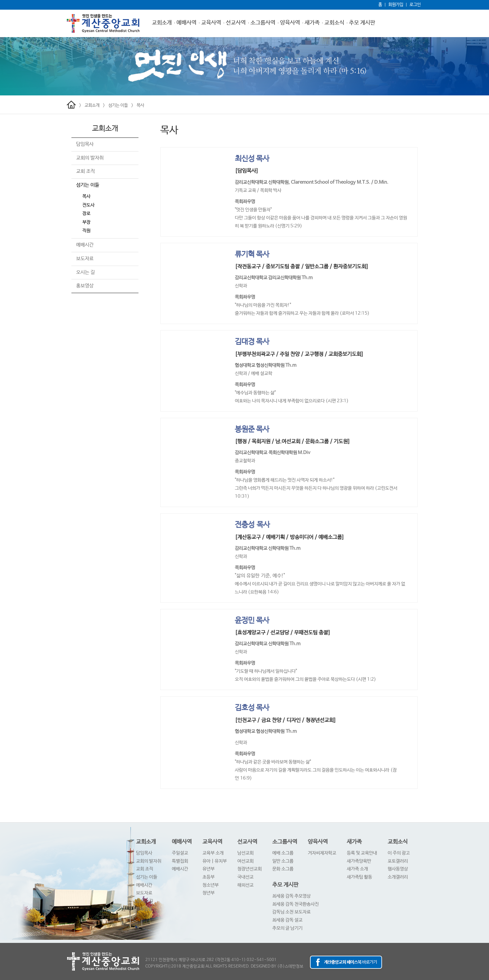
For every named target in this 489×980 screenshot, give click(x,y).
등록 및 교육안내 (362, 853)
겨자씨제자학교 (322, 853)
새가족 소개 (357, 869)
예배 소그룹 (283, 853)
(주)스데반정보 (290, 966)
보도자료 (85, 259)
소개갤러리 (398, 877)
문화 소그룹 (283, 869)
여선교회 (245, 861)
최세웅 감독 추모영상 (291, 896)
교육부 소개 (213, 853)
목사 (140, 105)
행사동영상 (398, 869)
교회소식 (334, 23)
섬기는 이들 (118, 105)
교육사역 (211, 23)
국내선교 (245, 877)
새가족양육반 (359, 861)
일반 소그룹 (283, 861)
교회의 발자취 (90, 158)
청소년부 (211, 885)
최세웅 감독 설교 (287, 920)
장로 (86, 213)
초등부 (208, 877)
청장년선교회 (249, 869)
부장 (86, 222)
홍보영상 (85, 286)
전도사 (88, 205)
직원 (86, 231)
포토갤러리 (398, 861)
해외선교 (245, 885)
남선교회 (245, 853)
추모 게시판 (362, 23)
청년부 (208, 893)
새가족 (312, 23)
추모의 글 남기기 (287, 928)
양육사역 (290, 23)
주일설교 (180, 853)
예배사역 (186, 23)
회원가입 (396, 5)
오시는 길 (85, 272)
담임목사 (85, 144)
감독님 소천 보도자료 (291, 912)
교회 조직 (85, 171)
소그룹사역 (263, 23)
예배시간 (85, 245)
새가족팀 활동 (359, 877)
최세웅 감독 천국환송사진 (295, 904)
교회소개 (162, 23)
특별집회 (180, 861)
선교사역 (236, 23)
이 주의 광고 (399, 853)
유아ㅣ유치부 (215, 861)
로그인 (415, 5)
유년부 (208, 869)
